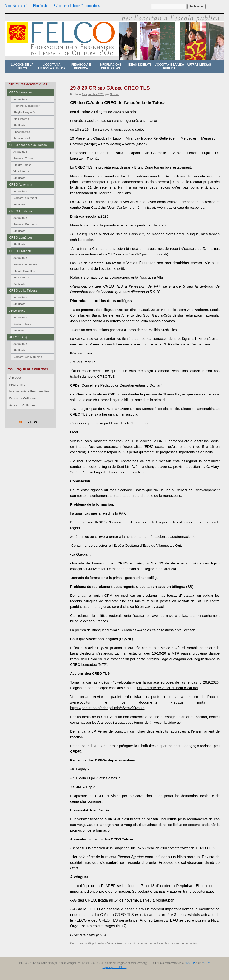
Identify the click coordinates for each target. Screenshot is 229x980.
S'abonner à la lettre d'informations (77, 6)
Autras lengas (199, 65)
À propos (15, 378)
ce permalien (189, 943)
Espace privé (22, 138)
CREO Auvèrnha (21, 185)
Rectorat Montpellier (27, 106)
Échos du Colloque (22, 398)
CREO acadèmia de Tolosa (28, 145)
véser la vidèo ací (168, 722)
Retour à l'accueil (16, 6)
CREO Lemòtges (21, 238)
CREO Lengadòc (21, 92)
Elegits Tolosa (22, 165)
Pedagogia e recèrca (81, 67)
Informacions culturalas (111, 67)
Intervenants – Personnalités (29, 391)
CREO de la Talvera (23, 291)
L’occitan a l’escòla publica (52, 67)
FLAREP (190, 963)
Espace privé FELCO (115, 967)
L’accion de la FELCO (22, 67)
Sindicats (19, 125)
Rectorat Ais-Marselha (28, 357)
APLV (206, 963)
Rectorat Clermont (25, 198)
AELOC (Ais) (18, 337)
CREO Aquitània (20, 211)
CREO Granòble (20, 251)
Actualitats (20, 99)
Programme (17, 385)
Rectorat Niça (22, 324)
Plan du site (41, 6)
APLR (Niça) (18, 311)
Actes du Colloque (22, 405)
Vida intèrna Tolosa (119, 943)
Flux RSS (30, 422)
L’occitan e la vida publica (169, 67)
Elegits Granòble (24, 271)
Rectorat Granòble (25, 264)
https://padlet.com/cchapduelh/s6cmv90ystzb (107, 708)
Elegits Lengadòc (25, 112)
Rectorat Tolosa (23, 158)
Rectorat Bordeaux (25, 224)
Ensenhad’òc (22, 132)
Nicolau (114, 94)
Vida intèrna (21, 119)
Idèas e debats (140, 65)
